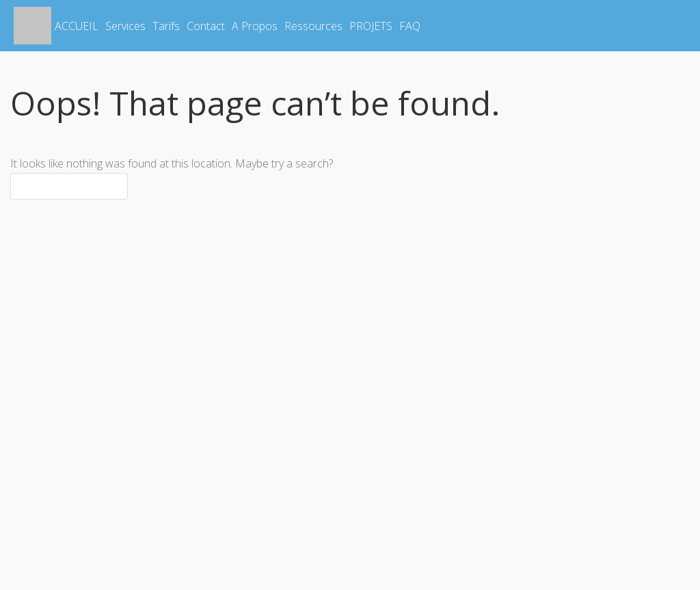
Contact (206, 26)
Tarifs (166, 26)
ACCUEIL (77, 26)
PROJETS (371, 26)
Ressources (313, 26)
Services (125, 26)
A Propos (255, 26)
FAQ (410, 26)
